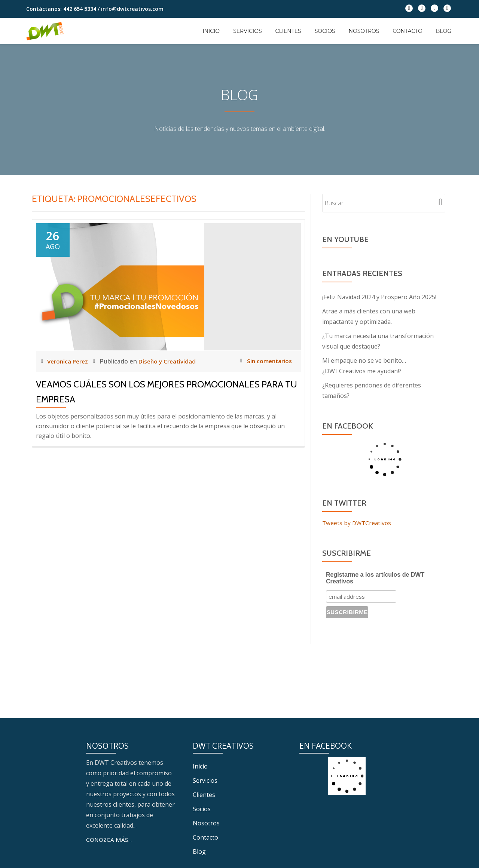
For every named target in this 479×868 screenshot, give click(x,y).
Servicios (247, 31)
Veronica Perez (70, 361)
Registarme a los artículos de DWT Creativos (375, 578)
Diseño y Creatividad (171, 361)
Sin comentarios (265, 361)
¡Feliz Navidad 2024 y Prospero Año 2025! (379, 297)
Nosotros (364, 31)
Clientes (288, 31)
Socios (325, 31)
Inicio (211, 31)
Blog (444, 31)
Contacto (407, 31)
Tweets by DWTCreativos (358, 523)
